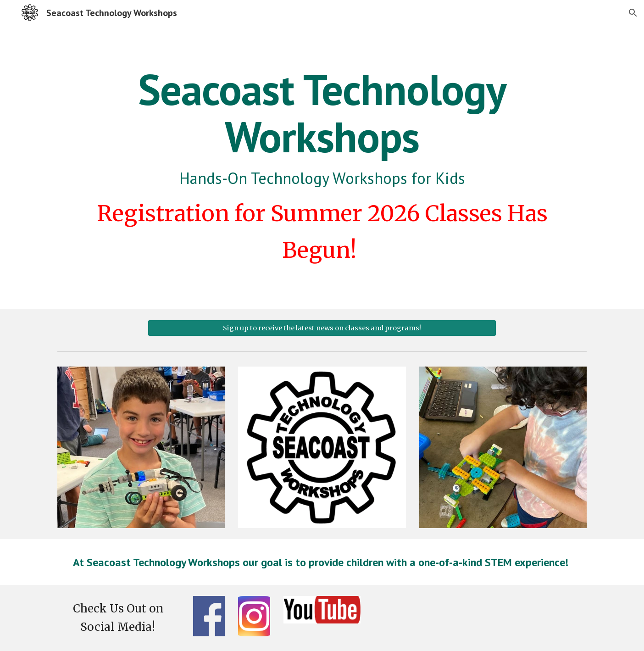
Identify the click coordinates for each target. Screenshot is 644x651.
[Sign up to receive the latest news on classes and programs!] (322, 328)
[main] (322, 167)
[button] (633, 13)
